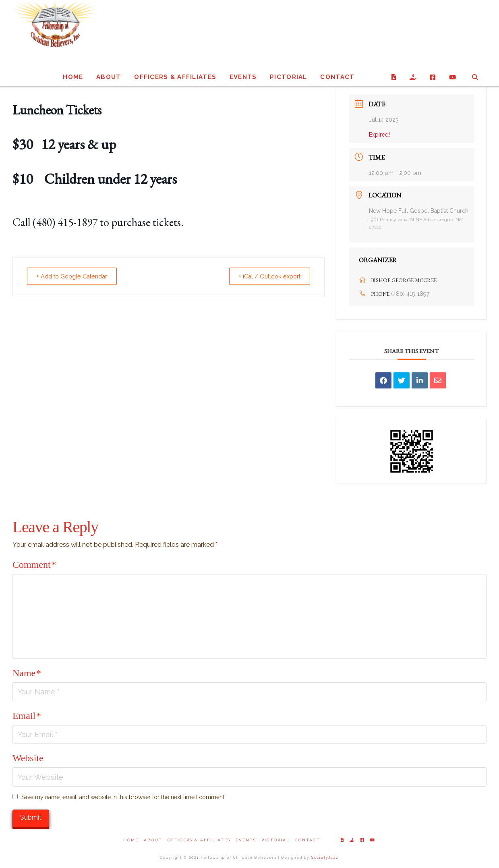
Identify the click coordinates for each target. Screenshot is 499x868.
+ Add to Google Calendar (77, 276)
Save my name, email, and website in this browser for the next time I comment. (123, 797)
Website (28, 758)
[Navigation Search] (475, 68)
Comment (34, 565)
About (153, 840)
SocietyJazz (325, 858)
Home (131, 840)
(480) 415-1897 (410, 294)
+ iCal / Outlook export (265, 276)
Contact (307, 840)
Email (27, 716)
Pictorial (275, 840)
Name (27, 673)
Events (246, 840)
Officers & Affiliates (199, 840)
